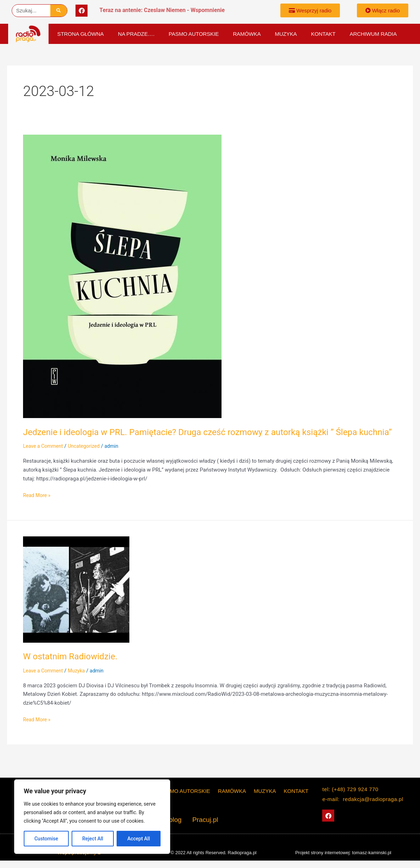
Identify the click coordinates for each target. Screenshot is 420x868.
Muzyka (286, 34)
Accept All (139, 839)
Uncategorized (88, 458)
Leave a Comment (44, 458)
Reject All (93, 839)
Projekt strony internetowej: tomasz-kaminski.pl (343, 853)
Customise (46, 839)
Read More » (38, 507)
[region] (92, 817)
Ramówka (247, 34)
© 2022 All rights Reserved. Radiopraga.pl (213, 853)
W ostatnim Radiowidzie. (74, 668)
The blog (172, 820)
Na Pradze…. (136, 34)
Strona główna (81, 34)
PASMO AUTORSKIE (194, 34)
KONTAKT (323, 34)
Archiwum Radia (373, 34)
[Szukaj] (59, 11)
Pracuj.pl (202, 820)
